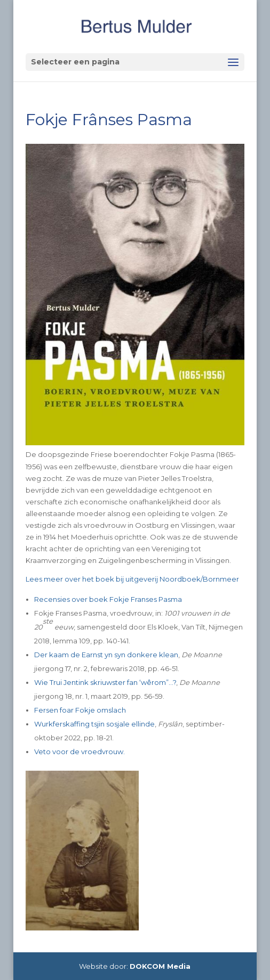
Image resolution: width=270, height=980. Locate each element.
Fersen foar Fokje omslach (80, 710)
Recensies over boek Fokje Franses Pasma (108, 599)
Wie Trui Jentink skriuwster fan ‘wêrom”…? (105, 682)
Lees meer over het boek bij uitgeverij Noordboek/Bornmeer (132, 579)
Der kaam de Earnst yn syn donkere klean (106, 655)
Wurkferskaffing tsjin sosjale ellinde (94, 724)
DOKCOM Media (160, 966)
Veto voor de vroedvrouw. (80, 752)
